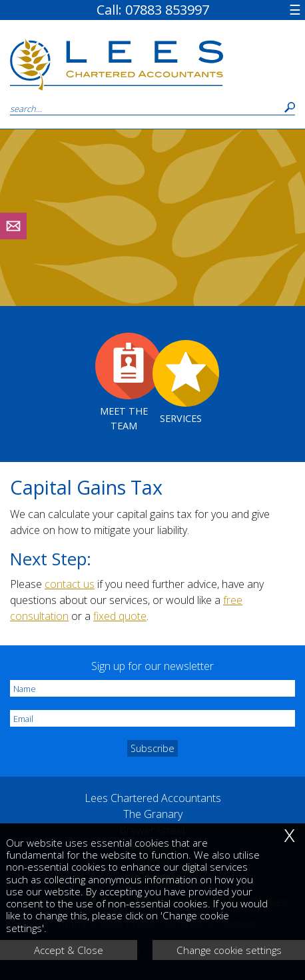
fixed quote (120, 616)
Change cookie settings (229, 950)
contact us (70, 584)
